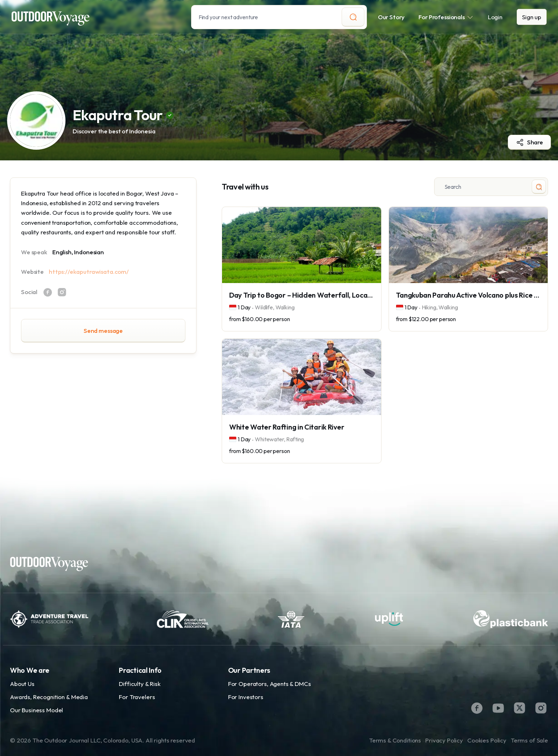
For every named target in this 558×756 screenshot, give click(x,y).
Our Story (391, 17)
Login (495, 17)
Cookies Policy (487, 740)
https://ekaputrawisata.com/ (89, 271)
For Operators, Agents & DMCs (270, 684)
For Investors (246, 697)
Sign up (532, 17)
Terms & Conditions (395, 740)
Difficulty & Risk (139, 684)
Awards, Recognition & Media (49, 697)
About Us (22, 684)
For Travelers (137, 697)
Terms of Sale (529, 740)
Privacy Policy (444, 740)
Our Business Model (36, 710)
